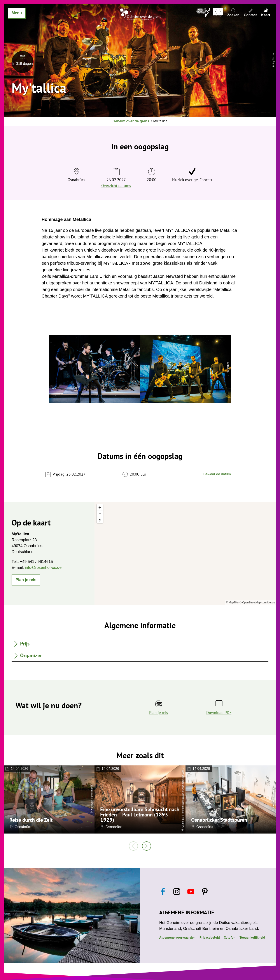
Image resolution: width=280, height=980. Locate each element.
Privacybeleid (210, 937)
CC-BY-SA (183, 822)
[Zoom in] (100, 507)
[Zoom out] (100, 514)
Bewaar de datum (217, 474)
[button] (26, 580)
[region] (185, 553)
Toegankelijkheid (252, 937)
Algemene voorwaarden (177, 937)
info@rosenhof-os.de (43, 568)
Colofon (230, 937)
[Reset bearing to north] (100, 520)
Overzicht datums (116, 186)
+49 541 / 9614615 (36, 562)
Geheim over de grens (131, 121)
